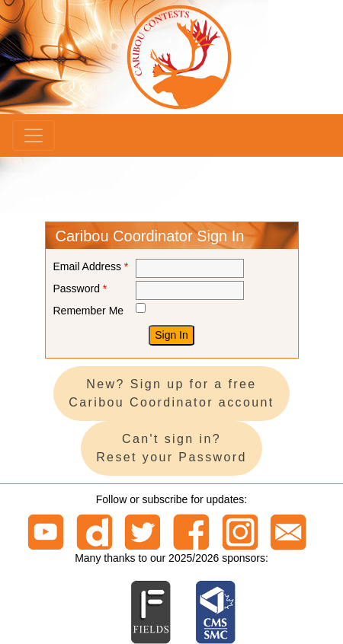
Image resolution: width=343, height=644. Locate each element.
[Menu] (34, 135)
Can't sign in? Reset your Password (171, 448)
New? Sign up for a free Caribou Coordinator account (171, 393)
